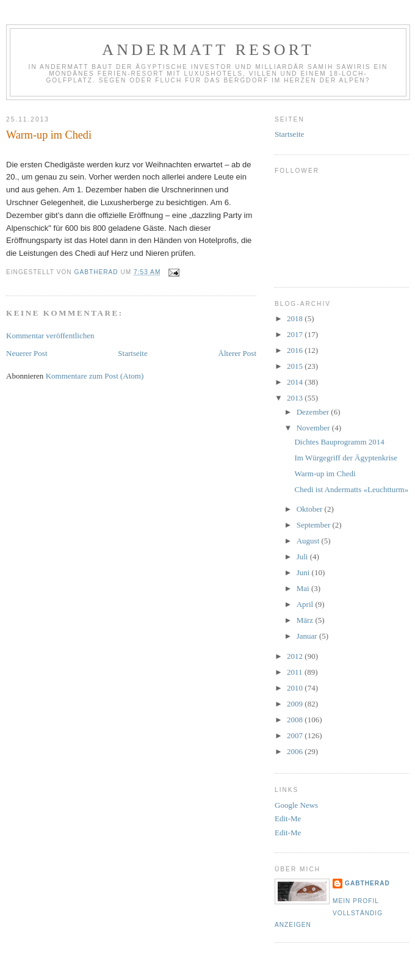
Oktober (311, 509)
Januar (308, 636)
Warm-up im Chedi (325, 474)
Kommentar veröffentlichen (50, 336)
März (306, 620)
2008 (296, 720)
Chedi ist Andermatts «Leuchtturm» (351, 489)
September (315, 525)
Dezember (314, 412)
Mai (304, 588)
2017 (296, 334)
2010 (296, 688)
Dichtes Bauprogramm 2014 (339, 442)
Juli (303, 557)
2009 (296, 704)
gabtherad (367, 883)
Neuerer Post (27, 353)
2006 (296, 751)
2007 (296, 735)
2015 (296, 366)
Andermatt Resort (208, 50)
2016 (296, 350)
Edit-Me (288, 818)
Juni (304, 572)
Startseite (132, 353)
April (306, 604)
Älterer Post (237, 353)
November (314, 428)
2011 (296, 672)
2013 (296, 398)
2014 (296, 382)
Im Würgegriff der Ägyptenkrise (346, 458)
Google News (296, 805)
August (309, 541)
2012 (296, 656)
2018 (296, 318)
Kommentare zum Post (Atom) (95, 376)
